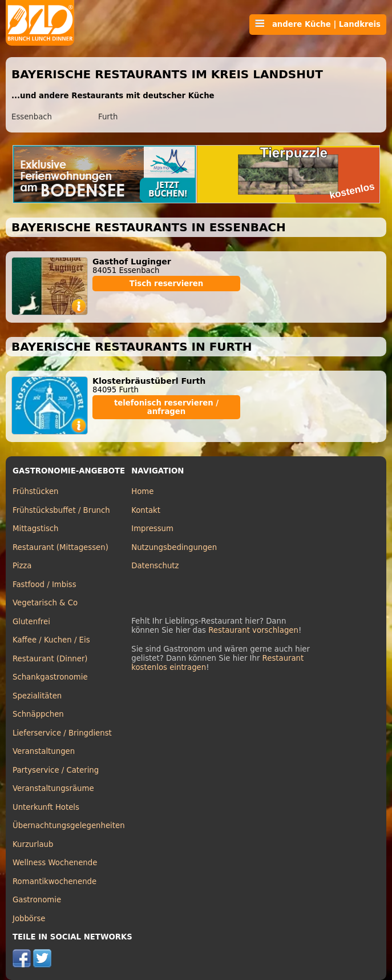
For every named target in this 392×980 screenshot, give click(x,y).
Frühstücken (36, 491)
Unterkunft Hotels (46, 807)
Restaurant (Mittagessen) (60, 547)
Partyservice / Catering (56, 770)
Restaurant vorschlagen (253, 630)
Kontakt (146, 510)
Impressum (152, 529)
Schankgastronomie (50, 677)
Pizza (22, 566)
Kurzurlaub (33, 844)
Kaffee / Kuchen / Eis (51, 640)
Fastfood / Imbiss (45, 585)
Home (142, 491)
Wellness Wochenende (55, 863)
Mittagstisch (36, 529)
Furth (108, 117)
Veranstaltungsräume (53, 788)
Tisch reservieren (167, 284)
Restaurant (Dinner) (50, 659)
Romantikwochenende (54, 881)
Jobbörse (29, 919)
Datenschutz (155, 566)
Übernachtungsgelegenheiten (69, 826)
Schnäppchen (38, 714)
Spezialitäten (37, 696)
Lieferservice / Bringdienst (62, 733)
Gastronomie (37, 900)
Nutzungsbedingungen (174, 547)
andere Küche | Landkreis (318, 24)
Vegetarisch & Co (45, 603)
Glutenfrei (31, 622)
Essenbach (32, 117)
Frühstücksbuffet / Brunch (61, 510)
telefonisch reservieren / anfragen (166, 407)
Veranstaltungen (44, 751)
